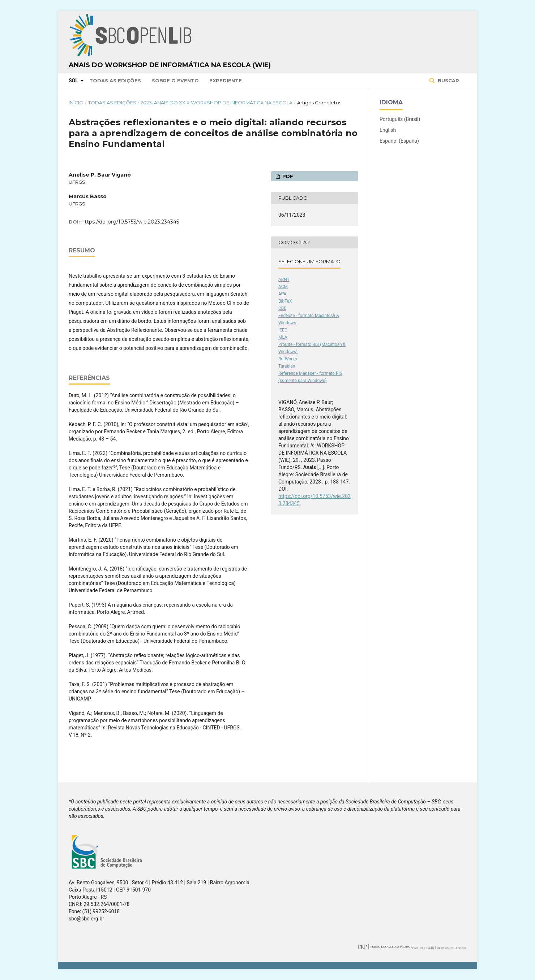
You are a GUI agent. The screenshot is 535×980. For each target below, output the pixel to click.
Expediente (226, 81)
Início (76, 103)
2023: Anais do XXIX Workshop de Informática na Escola (217, 103)
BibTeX (285, 301)
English (388, 130)
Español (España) (399, 141)
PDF (287, 176)
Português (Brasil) (400, 119)
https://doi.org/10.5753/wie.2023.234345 (130, 222)
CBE (282, 308)
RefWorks (288, 359)
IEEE (283, 330)
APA (282, 294)
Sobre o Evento (175, 81)
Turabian (287, 366)
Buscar (448, 81)
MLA (283, 337)
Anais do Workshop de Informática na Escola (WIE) (170, 65)
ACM (283, 287)
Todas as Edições (115, 81)
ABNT (284, 279)
